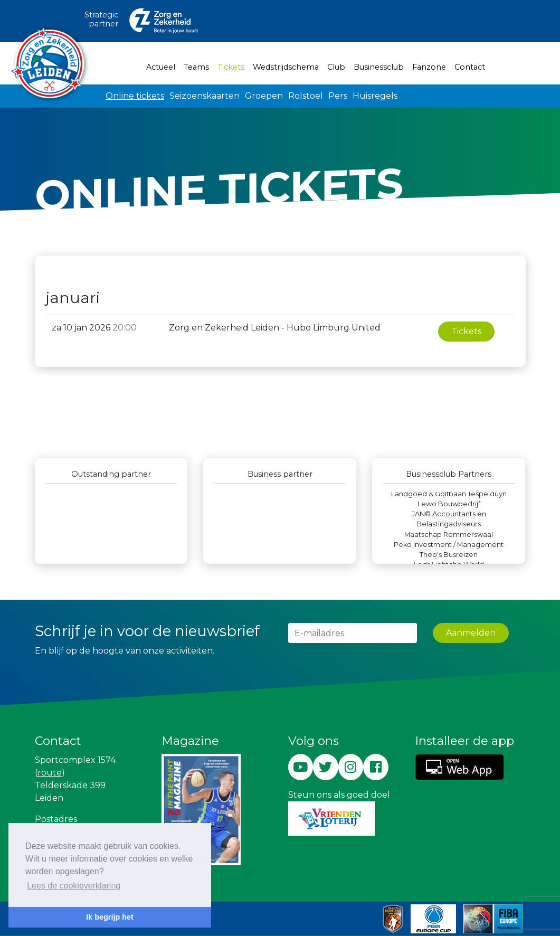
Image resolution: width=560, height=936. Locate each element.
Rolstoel (306, 96)
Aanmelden (471, 633)
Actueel (161, 67)
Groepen (264, 96)
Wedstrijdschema (286, 67)
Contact (470, 67)
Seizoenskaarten (205, 96)
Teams (196, 67)
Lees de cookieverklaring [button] (74, 886)
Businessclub (379, 67)
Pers (338, 96)
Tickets (233, 67)
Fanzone (429, 67)
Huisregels (375, 96)
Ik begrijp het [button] (110, 917)
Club (336, 67)
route (50, 773)
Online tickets (135, 96)
